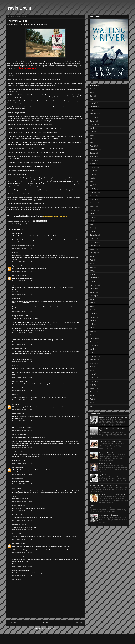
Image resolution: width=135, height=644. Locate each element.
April (92, 89)
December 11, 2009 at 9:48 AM (22, 390)
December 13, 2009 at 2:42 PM (22, 520)
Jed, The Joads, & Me (106, 452)
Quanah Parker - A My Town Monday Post (113, 417)
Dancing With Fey (18, 275)
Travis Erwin (18, 8)
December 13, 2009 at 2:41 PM (22, 511)
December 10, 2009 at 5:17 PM (22, 262)
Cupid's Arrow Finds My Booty (109, 515)
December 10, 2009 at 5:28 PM (22, 271)
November (94, 114)
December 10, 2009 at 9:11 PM (22, 312)
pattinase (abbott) (18, 524)
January (93, 121)
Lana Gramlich (17, 505)
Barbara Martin (17, 543)
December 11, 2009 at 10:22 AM (22, 400)
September (94, 107)
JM (13, 404)
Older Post (79, 623)
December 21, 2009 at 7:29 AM (22, 575)
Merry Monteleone (18, 316)
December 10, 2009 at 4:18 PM (22, 248)
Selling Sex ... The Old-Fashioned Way (112, 495)
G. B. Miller (16, 366)
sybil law (15, 285)
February (93, 125)
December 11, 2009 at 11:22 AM (22, 409)
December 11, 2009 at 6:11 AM (22, 362)
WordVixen (16, 479)
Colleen (15, 534)
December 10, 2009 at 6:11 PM (22, 294)
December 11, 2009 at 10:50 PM (22, 474)
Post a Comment (15, 580)
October (93, 110)
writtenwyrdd (17, 414)
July (91, 100)
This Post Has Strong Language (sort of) (104, 485)
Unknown (15, 467)
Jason (14, 488)
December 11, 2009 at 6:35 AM (22, 377)
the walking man (18, 348)
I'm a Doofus (16, 224)
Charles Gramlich (18, 381)
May (91, 92)
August (92, 103)
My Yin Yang (103, 475)
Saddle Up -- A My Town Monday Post (112, 441)
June (92, 96)
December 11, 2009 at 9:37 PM (22, 463)
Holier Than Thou (105, 464)
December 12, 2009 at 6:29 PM (22, 484)
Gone (92, 506)
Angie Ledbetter (18, 434)
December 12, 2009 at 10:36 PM (22, 501)
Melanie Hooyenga (18, 570)
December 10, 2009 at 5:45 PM (22, 281)
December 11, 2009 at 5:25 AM (22, 344)
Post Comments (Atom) (50, 628)
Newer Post (12, 623)
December (94, 117)
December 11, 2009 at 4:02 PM (22, 430)
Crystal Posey (17, 425)
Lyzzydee (15, 266)
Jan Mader (16, 452)
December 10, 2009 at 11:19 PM (22, 333)
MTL (14, 253)
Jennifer (15, 298)
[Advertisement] (45, 601)
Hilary (14, 395)
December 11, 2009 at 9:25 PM (22, 448)
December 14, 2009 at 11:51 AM (22, 530)
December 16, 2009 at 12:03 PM (22, 566)
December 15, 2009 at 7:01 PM (22, 553)
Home (46, 623)
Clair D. (15, 233)
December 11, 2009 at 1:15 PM (22, 421)
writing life (24, 224)
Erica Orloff (16, 337)
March (92, 128)
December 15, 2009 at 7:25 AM (22, 539)
